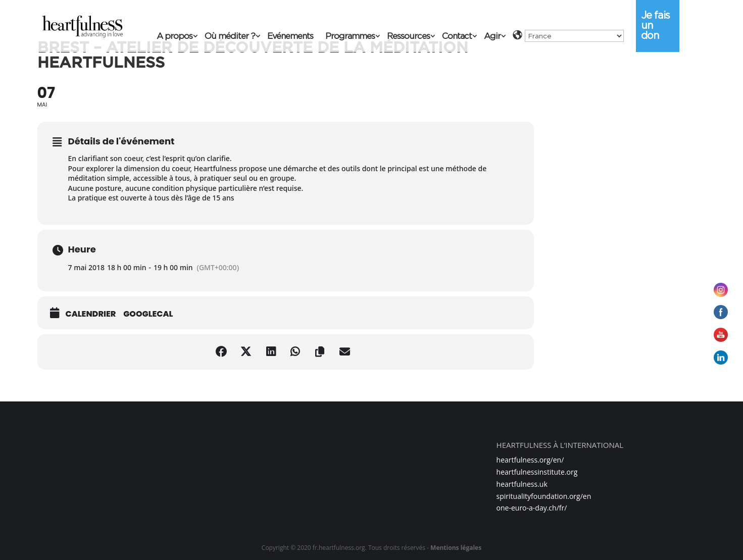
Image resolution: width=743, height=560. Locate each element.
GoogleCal (148, 314)
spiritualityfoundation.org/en (544, 496)
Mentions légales (456, 548)
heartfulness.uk (522, 484)
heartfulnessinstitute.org (537, 472)
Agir (492, 37)
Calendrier (91, 314)
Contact (457, 37)
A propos (175, 37)
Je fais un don (655, 25)
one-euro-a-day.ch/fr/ (532, 508)
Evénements (290, 37)
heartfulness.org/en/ (530, 460)
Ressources (408, 37)
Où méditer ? (230, 37)
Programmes (350, 37)
